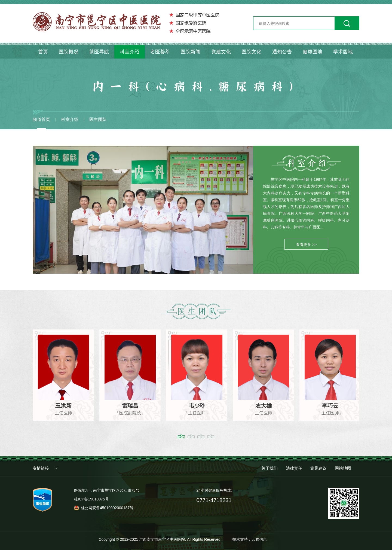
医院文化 (252, 52)
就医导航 (99, 52)
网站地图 (343, 468)
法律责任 (294, 468)
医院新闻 (191, 52)
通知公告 (282, 52)
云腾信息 (259, 539)
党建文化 (221, 52)
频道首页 (41, 119)
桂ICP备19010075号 (91, 499)
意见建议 (318, 468)
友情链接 (41, 468)
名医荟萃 (160, 52)
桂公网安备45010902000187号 (107, 508)
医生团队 (98, 119)
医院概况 (69, 52)
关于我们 (269, 468)
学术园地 (343, 52)
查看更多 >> (306, 245)
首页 (43, 52)
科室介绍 (130, 52)
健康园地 (313, 52)
